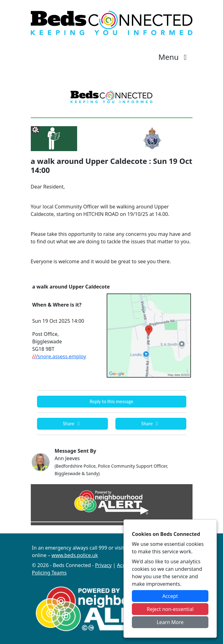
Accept (170, 596)
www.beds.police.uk (75, 555)
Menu (174, 57)
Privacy (103, 565)
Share (72, 424)
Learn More (170, 622)
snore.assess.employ (59, 356)
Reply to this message (111, 401)
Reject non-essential (170, 609)
